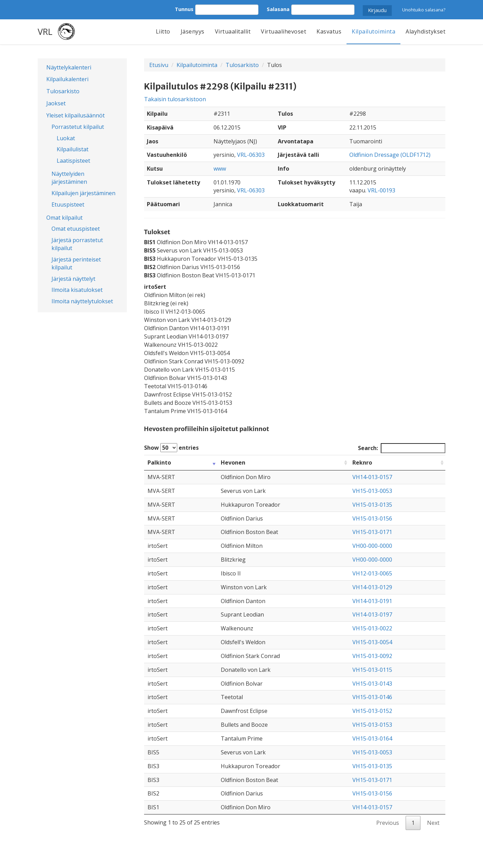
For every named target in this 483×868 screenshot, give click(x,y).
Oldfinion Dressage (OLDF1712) (390, 155)
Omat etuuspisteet (76, 229)
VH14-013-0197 (372, 614)
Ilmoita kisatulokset (77, 290)
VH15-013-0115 (372, 670)
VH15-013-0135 (372, 505)
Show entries (171, 448)
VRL (45, 31)
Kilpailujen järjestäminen (83, 193)
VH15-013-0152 (372, 711)
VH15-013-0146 (372, 697)
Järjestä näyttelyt (73, 279)
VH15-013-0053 (372, 491)
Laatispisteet (73, 161)
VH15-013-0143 (372, 684)
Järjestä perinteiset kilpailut (76, 263)
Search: (402, 448)
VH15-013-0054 (372, 642)
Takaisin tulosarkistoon (175, 99)
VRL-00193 (381, 190)
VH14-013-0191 (372, 601)
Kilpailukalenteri (67, 79)
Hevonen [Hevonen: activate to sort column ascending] (233, 462)
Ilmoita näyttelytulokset (82, 301)
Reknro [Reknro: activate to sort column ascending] (362, 462)
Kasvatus (329, 31)
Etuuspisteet (68, 204)
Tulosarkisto (63, 91)
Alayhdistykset (425, 31)
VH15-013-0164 (372, 738)
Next (433, 823)
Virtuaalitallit (233, 31)
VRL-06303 (251, 155)
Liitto (163, 31)
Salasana (278, 9)
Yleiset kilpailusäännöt (75, 115)
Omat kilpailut (64, 218)
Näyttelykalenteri (69, 67)
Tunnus (184, 9)
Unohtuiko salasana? (424, 10)
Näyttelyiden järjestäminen (69, 178)
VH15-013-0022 (372, 628)
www (220, 169)
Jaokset (56, 103)
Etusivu (159, 65)
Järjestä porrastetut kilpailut (77, 244)
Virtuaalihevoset (283, 31)
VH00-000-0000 (372, 546)
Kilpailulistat (73, 149)
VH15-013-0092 (372, 656)
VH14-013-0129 (372, 587)
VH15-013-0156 (372, 518)
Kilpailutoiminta (373, 31)
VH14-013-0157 (372, 477)
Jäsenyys (193, 31)
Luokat (66, 138)
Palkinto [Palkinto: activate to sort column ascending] (159, 462)
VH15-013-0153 (372, 725)
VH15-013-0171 (372, 532)
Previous (388, 823)
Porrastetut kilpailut (78, 127)
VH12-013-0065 (372, 573)
